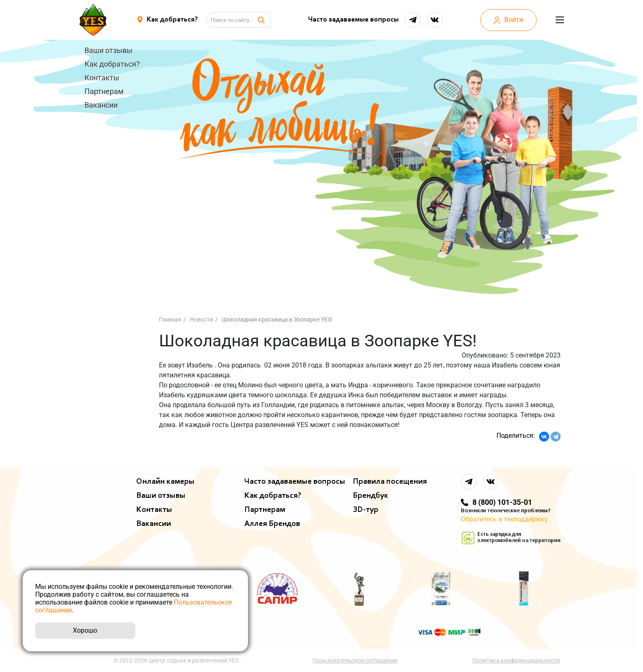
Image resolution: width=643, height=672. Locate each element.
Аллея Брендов (272, 524)
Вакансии (101, 105)
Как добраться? (112, 64)
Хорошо (85, 630)
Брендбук (371, 496)
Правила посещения (390, 482)
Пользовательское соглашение (356, 660)
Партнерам (104, 91)
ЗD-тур (366, 510)
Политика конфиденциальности (517, 660)
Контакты (102, 78)
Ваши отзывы (108, 50)
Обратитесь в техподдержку (504, 519)
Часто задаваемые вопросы (352, 20)
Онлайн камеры (165, 482)
